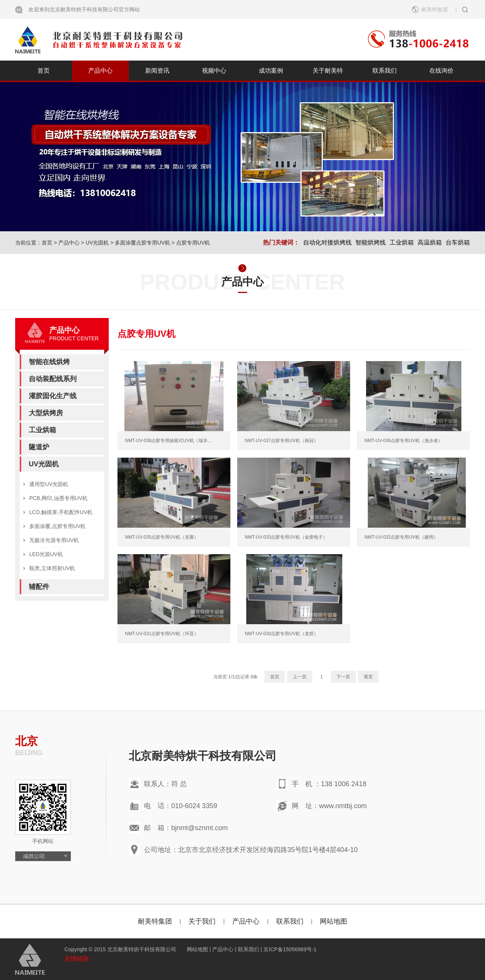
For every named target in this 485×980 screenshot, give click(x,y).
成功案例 (271, 71)
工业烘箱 (402, 242)
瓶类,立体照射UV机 (52, 568)
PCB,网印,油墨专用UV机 (58, 498)
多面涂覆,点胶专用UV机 (57, 526)
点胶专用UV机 (193, 243)
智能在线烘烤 (49, 362)
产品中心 (100, 71)
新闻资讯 (157, 71)
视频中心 (214, 71)
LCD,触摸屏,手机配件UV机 (61, 512)
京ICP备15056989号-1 (290, 949)
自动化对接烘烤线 (327, 242)
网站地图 (333, 921)
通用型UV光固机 (49, 484)
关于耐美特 (328, 71)
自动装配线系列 (53, 379)
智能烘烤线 (371, 242)
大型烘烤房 (46, 413)
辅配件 (39, 587)
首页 (44, 71)
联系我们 (385, 71)
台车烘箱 (458, 242)
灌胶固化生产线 (53, 396)
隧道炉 (39, 447)
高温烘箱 (430, 242)
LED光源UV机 (46, 554)
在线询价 (441, 71)
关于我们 (202, 921)
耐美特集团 (435, 9)
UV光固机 (97, 243)
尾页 (368, 677)
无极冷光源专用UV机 (54, 540)
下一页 (343, 677)
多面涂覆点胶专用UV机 (142, 243)
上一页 (300, 677)
